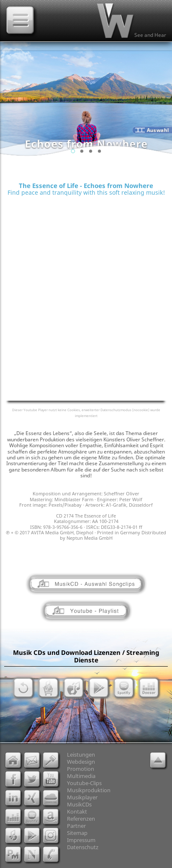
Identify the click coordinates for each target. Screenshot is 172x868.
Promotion (81, 769)
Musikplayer (82, 797)
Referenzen (81, 819)
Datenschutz (83, 847)
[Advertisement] (86, 259)
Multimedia (81, 776)
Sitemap (77, 833)
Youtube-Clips (84, 783)
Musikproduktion (89, 790)
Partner (76, 826)
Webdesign (81, 762)
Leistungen (81, 755)
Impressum (81, 840)
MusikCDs (79, 804)
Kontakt (77, 811)
